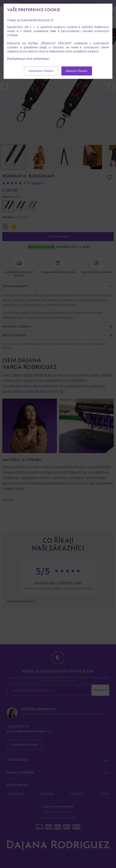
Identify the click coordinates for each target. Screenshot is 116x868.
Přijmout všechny (77, 71)
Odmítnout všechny (41, 71)
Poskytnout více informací (28, 59)
